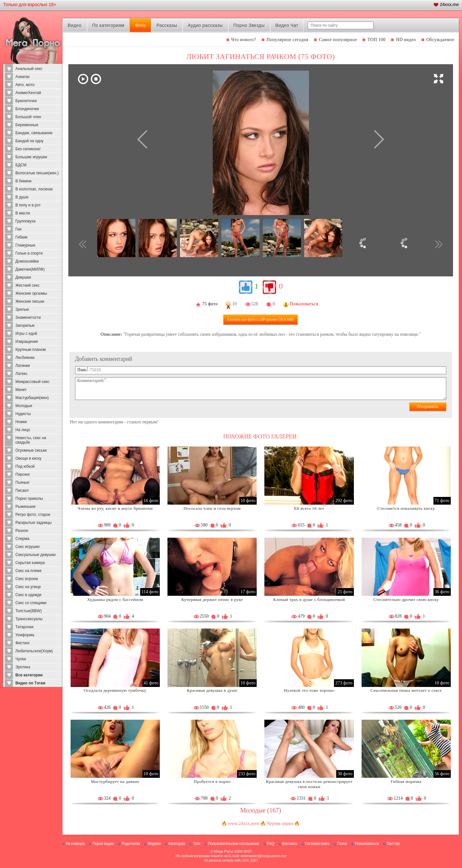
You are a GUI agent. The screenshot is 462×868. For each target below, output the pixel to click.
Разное (22, 531)
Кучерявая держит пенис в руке (212, 599)
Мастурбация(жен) (32, 398)
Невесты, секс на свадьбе (31, 440)
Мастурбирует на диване (115, 781)
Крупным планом (31, 350)
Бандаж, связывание (34, 133)
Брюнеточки (26, 101)
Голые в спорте (29, 253)
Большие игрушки (31, 157)
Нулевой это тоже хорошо (309, 690)
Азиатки (22, 77)
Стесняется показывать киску (406, 508)
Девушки (23, 277)
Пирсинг (23, 474)
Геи (18, 229)
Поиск (342, 844)
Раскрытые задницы (34, 523)
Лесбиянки (25, 358)
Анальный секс (29, 69)
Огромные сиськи (31, 450)
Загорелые (25, 325)
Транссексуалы (29, 619)
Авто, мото (25, 85)
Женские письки (30, 301)
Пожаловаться (367, 844)
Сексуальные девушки (35, 555)
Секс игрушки (27, 547)
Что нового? (244, 40)
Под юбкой (25, 466)
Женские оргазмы (31, 293)
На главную (75, 844)
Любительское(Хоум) (34, 651)
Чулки (21, 659)
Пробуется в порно (212, 781)
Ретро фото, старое (33, 515)
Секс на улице (28, 587)
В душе (22, 197)
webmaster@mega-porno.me (264, 856)
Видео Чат (287, 25)
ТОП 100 (376, 40)
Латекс (21, 374)
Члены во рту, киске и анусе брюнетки (115, 508)
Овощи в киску (28, 458)
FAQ (271, 844)
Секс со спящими (31, 603)
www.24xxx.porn (244, 824)
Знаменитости (28, 317)
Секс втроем (27, 579)
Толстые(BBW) (29, 611)
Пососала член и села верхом (212, 508)
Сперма (22, 539)
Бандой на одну (30, 141)
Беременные (27, 125)
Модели (154, 844)
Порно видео (103, 844)
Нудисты (23, 414)
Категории (177, 844)
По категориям (108, 25)
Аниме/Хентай (28, 93)
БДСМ (21, 165)
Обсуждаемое (440, 40)
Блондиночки (27, 109)
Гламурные (25, 245)
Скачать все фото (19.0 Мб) (261, 319)
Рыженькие (26, 507)
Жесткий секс (27, 285)
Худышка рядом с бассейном (115, 599)
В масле (23, 213)
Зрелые (22, 309)
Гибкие (21, 237)
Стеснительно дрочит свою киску (406, 599)
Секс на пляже (28, 571)
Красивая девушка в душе (212, 690)
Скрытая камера (30, 563)
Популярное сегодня (287, 40)
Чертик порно (280, 824)
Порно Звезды (249, 25)
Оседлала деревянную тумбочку (115, 690)
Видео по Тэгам (30, 683)
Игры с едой (26, 334)
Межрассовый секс (32, 382)
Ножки (21, 422)
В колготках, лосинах (34, 189)
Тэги (197, 844)
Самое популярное (338, 40)
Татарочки (25, 627)
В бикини (23, 181)
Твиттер (393, 844)
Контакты (290, 844)
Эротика (23, 667)
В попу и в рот (28, 205)
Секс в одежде (28, 595)
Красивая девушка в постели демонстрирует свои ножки (309, 784)
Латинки (23, 366)
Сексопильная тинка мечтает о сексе (406, 690)
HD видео (406, 40)
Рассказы (167, 25)
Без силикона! (28, 149)
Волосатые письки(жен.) (37, 173)
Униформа (25, 635)
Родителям (131, 844)
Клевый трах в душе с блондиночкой (309, 599)
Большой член (28, 117)
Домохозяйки (27, 261)
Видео (75, 25)
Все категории (29, 675)
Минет (21, 390)
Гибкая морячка (406, 781)
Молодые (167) (261, 810)
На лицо (23, 430)
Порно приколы (29, 499)
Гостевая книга (317, 844)
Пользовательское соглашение (233, 844)
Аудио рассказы (205, 25)
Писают (22, 490)
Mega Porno (224, 851)
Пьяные (22, 482)
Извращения (27, 342)
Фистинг (23, 643)
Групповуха (26, 221)
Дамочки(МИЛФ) (30, 269)
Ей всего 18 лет (309, 508)
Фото (141, 25)
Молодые (24, 406)
